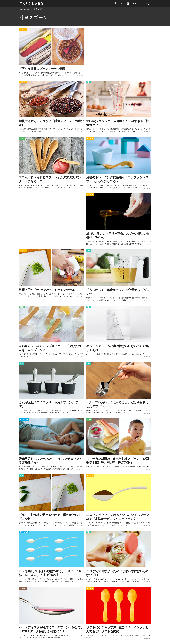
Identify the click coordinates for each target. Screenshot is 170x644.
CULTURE (23, 589)
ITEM (89, 82)
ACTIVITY (23, 30)
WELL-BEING (24, 420)
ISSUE (22, 139)
